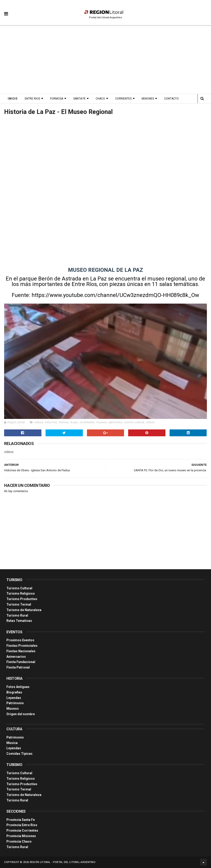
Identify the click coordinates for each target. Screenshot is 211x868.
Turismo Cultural (19, 588)
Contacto (171, 99)
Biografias (14, 692)
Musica (12, 743)
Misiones (148, 99)
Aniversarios (16, 657)
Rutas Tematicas (19, 621)
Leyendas (14, 698)
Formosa (57, 99)
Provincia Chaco (19, 841)
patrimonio (115, 422)
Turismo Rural (17, 615)
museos (102, 422)
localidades (87, 422)
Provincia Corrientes (22, 830)
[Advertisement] (105, 59)
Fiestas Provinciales (22, 646)
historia (64, 422)
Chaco (100, 99)
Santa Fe (79, 99)
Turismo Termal (19, 604)
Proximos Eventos (20, 640)
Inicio (13, 99)
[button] (6, 10)
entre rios (51, 422)
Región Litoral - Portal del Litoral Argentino (63, 862)
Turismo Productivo (22, 599)
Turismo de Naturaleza (24, 610)
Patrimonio (15, 703)
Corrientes (123, 99)
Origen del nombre (21, 714)
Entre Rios (32, 99)
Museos (13, 709)
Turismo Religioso (21, 593)
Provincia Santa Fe (21, 820)
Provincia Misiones (21, 836)
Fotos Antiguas (18, 687)
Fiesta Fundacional (21, 662)
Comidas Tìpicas (19, 754)
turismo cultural (134, 422)
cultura (39, 422)
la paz (74, 422)
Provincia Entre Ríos (22, 825)
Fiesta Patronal (18, 667)
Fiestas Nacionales (21, 651)
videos (150, 422)
